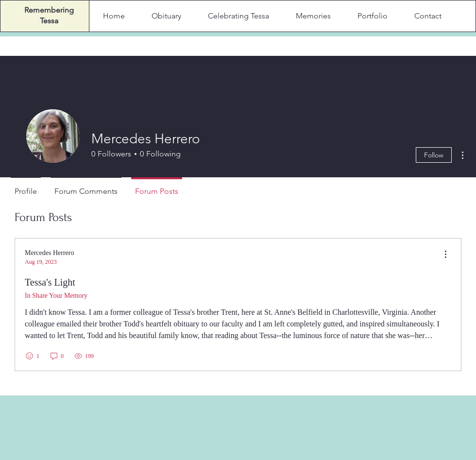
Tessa (49, 21)
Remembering (49, 10)
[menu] (445, 255)
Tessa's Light (50, 282)
